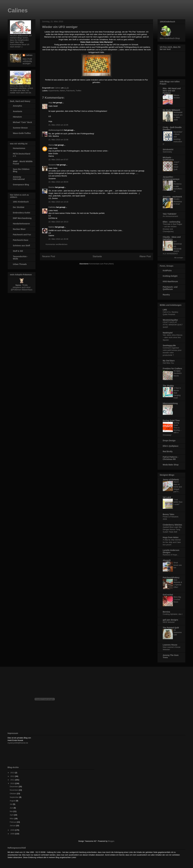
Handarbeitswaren (21, 224)
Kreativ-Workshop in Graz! (178, 201)
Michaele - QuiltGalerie (168, 159)
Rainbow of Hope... (171, 555)
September (14, 797)
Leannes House (170, 645)
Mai (12, 811)
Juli (11, 804)
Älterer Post (145, 256)
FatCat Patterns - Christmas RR (171, 458)
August (13, 801)
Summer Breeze (20, 128)
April (12, 815)
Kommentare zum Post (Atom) (101, 264)
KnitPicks (167, 271)
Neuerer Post (49, 256)
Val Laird (167, 497)
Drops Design (169, 441)
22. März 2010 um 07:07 (58, 160)
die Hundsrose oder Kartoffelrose (178, 186)
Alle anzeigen (179, 258)
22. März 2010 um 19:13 (58, 222)
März (12, 819)
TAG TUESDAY (170, 214)
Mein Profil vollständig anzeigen (27, 61)
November (14, 790)
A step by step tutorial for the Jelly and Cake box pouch (172, 542)
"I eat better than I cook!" (178, 502)
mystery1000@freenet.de (18, 743)
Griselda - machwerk (172, 197)
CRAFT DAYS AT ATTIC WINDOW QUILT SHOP (173, 325)
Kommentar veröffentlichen (57, 244)
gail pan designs (170, 620)
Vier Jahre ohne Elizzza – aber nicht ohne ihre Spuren (172, 337)
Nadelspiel (168, 333)
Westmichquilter (170, 320)
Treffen (78, 91)
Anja (50, 103)
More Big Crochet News (177, 599)
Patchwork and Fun (22, 235)
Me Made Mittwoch (171, 110)
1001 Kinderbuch (21, 202)
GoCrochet (168, 595)
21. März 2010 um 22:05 (58, 125)
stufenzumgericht (56, 130)
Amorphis (17, 106)
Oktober (13, 794)
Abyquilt (167, 560)
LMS (165, 310)
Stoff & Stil (18, 251)
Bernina (166, 612)
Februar (13, 822)
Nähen (62, 91)
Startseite (97, 256)
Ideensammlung (170, 403)
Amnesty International (19, 178)
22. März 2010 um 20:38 (58, 239)
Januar (13, 826)
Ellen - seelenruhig (171, 222)
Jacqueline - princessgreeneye (171, 178)
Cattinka (52, 207)
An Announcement (170, 216)
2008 (13, 834)
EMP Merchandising (22, 218)
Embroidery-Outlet (21, 213)
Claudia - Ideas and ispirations (172, 238)
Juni (12, 808)
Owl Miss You (168, 363)
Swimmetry (167, 152)
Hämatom (17, 117)
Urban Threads (20, 264)
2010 (13, 783)
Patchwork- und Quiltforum (170, 288)
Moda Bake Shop (171, 465)
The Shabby (168, 386)
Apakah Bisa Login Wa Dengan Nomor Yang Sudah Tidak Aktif (172, 530)
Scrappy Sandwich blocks (178, 373)
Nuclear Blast (19, 229)
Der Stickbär (19, 207)
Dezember (14, 787)
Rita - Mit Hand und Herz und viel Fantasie (172, 91)
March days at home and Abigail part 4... (178, 487)
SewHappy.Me (169, 345)
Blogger (111, 841)
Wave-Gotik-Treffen (22, 133)
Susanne (52, 165)
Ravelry (166, 295)
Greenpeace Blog (21, 185)
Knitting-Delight (170, 276)
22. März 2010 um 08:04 (58, 182)
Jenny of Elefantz (171, 480)
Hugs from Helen (171, 537)
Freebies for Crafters (172, 369)
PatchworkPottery (171, 578)
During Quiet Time (171, 420)
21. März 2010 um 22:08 (58, 140)
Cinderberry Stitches (172, 525)
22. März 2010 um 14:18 (58, 202)
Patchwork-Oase (21, 240)
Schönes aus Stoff (21, 246)
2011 (13, 780)
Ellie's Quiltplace (171, 446)
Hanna (51, 145)
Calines (18, 10)
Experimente (54, 91)
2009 (13, 830)
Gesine (51, 187)
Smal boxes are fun (178, 565)
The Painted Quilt (171, 628)
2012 (13, 776)
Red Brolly (168, 451)
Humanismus (19, 148)
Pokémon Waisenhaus (23, 290)
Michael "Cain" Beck (22, 122)
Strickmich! (168, 150)
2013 (13, 773)
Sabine (51, 227)
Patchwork (70, 91)
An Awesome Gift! (178, 632)
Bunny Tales (168, 514)
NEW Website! (169, 622)
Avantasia (18, 111)
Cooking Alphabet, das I (173, 614)
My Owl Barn (169, 361)
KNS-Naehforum (170, 281)
